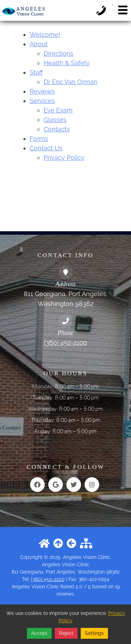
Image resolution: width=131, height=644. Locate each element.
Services (42, 101)
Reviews (42, 91)
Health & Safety (67, 63)
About (39, 44)
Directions (59, 53)
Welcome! (45, 35)
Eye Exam (58, 110)
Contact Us (46, 148)
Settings (94, 633)
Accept (39, 633)
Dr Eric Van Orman (71, 82)
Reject (66, 633)
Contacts (57, 129)
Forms (39, 139)
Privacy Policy (64, 157)
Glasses (55, 120)
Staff (36, 72)
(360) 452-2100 (65, 342)
